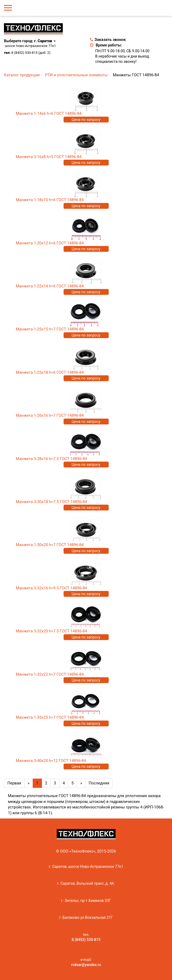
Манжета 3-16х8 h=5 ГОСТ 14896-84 (49, 157)
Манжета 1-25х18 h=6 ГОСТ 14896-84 (50, 372)
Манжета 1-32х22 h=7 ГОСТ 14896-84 (50, 674)
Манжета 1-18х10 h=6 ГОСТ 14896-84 (50, 200)
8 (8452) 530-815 (86, 940)
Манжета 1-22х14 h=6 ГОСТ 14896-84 (50, 286)
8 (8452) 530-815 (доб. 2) (31, 53)
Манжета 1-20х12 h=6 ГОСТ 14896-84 (50, 243)
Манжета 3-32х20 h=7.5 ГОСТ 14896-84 (51, 631)
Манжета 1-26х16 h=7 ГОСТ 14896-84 (50, 415)
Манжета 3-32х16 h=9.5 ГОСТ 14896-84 (51, 588)
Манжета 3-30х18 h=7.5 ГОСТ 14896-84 (51, 502)
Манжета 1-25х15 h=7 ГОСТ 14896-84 (50, 329)
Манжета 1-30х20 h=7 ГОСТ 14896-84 (50, 545)
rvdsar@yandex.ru (86, 965)
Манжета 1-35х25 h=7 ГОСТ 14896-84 (50, 717)
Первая (14, 783)
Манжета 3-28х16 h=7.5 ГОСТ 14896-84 (51, 459)
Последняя (99, 783)
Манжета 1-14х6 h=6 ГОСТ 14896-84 (49, 113)
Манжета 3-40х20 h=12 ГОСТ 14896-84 (51, 761)
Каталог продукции (22, 75)
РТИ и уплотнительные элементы (76, 75)
